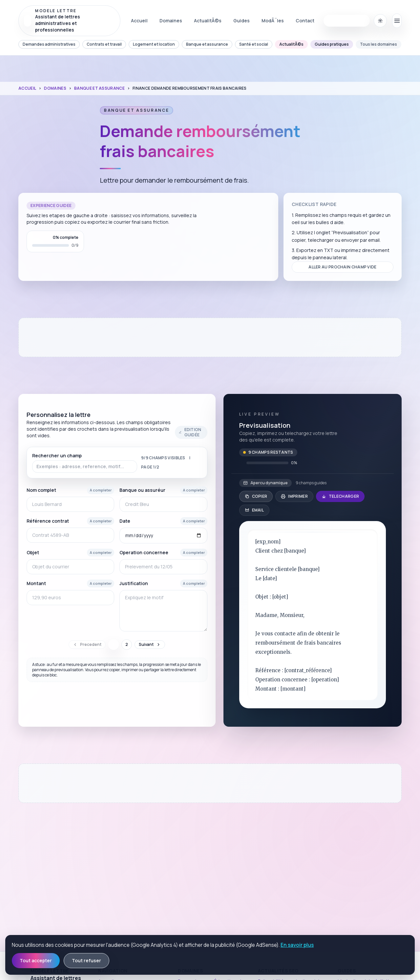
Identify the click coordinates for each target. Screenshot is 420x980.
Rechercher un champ (85, 463)
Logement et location (154, 44)
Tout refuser (86, 960)
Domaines (55, 88)
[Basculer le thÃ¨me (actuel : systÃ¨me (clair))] (380, 21)
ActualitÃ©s (291, 44)
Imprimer (294, 496)
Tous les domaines (378, 44)
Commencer (347, 21)
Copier (256, 496)
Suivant (150, 644)
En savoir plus (297, 945)
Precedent (87, 644)
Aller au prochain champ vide (342, 267)
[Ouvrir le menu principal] (397, 21)
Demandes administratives (49, 44)
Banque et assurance (207, 44)
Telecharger (340, 496)
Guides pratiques (332, 44)
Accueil (27, 88)
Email (254, 510)
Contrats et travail (104, 44)
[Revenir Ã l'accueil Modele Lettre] (69, 21)
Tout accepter (36, 960)
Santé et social (254, 44)
